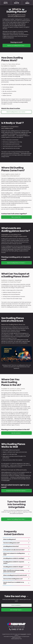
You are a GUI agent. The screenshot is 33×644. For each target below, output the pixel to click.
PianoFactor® (23, 634)
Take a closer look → (16, 217)
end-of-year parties (9, 249)
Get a (17, 2)
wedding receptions (6, 248)
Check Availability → (16, 605)
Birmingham (11, 417)
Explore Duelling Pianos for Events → (17, 263)
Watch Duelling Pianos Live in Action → (17, 112)
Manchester (4, 417)
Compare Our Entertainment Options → (17, 491)
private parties (27, 248)
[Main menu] (27, 3)
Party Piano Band (21, 477)
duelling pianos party (12, 307)
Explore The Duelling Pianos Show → (17, 519)
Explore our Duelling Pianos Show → (17, 45)
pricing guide (6, 480)
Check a (6, 2)
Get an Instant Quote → (16, 610)
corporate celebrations (17, 248)
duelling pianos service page (23, 422)
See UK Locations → (17, 433)
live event (25, 307)
